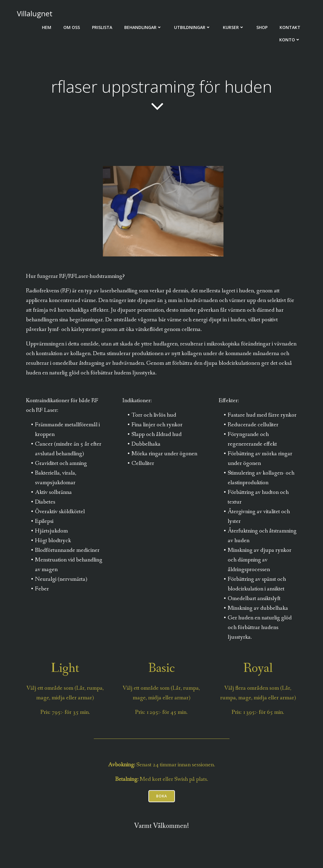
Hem (47, 27)
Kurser (234, 27)
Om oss (72, 27)
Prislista (102, 27)
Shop (262, 27)
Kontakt (290, 27)
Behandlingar (143, 27)
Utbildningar (192, 27)
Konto (290, 40)
